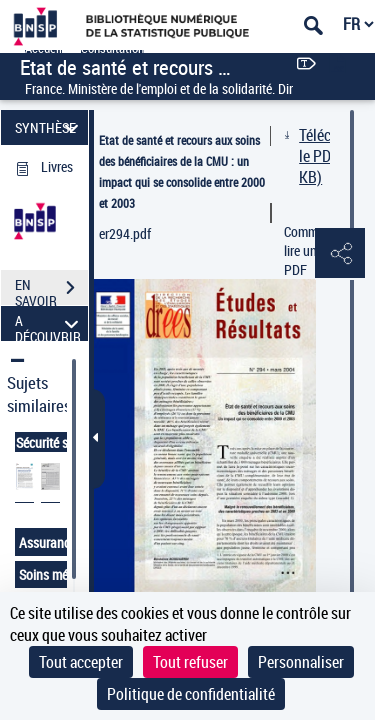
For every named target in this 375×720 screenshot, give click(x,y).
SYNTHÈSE (49, 127)
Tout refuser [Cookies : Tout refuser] (190, 662)
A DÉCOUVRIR (49, 323)
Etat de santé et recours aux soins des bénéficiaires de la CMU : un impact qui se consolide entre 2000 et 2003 (182, 171)
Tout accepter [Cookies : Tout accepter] (81, 662)
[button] (340, 254)
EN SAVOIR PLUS (51, 290)
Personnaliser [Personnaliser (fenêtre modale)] (301, 662)
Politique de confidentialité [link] (191, 694)
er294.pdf (125, 233)
